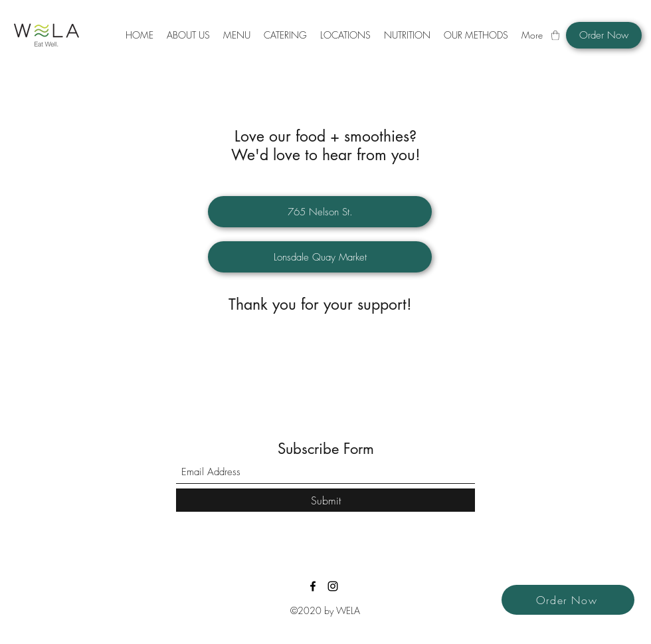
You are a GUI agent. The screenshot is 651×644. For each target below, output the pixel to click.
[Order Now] (604, 35)
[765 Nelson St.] (320, 212)
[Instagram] (333, 586)
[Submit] (325, 500)
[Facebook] (313, 586)
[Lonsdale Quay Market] (320, 257)
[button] (237, 35)
